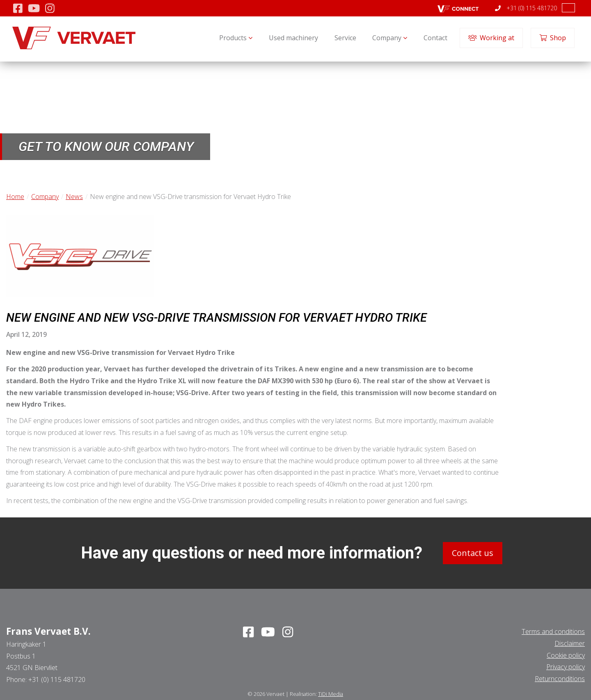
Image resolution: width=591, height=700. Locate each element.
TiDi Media (331, 694)
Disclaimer (570, 643)
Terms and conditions (553, 631)
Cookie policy (566, 655)
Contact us (473, 553)
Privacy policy (566, 667)
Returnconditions (560, 679)
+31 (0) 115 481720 (526, 8)
